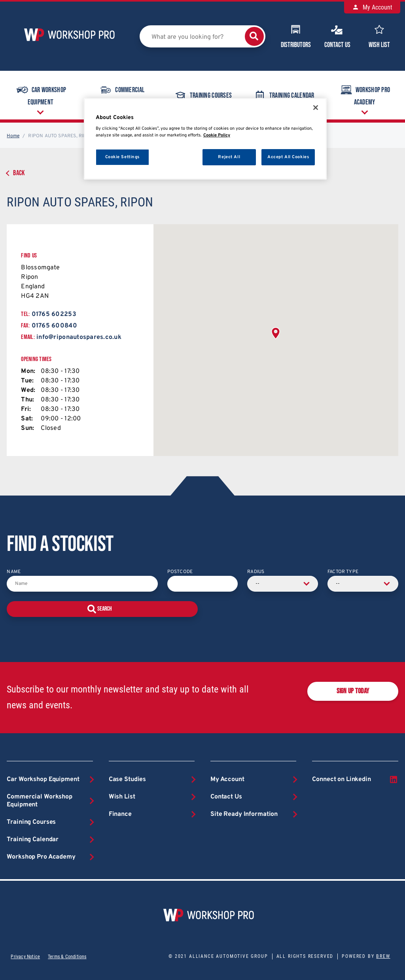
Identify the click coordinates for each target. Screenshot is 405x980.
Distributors (296, 36)
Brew (383, 956)
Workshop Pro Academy (364, 95)
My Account (372, 7)
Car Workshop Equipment (41, 95)
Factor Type (343, 572)
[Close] (316, 108)
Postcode (180, 572)
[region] (205, 139)
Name (14, 572)
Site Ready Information (244, 814)
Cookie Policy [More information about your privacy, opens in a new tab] (217, 135)
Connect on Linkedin (355, 779)
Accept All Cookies (288, 157)
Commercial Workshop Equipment (122, 95)
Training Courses (203, 95)
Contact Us (337, 36)
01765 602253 (54, 314)
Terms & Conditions (67, 957)
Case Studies (127, 779)
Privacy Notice (25, 957)
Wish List (379, 36)
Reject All (229, 157)
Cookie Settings (123, 157)
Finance (120, 814)
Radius (256, 572)
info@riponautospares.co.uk (79, 337)
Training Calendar (284, 95)
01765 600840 (54, 326)
